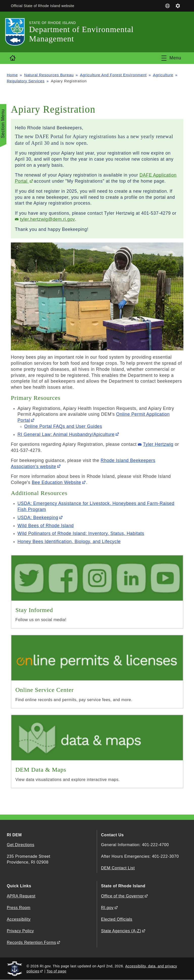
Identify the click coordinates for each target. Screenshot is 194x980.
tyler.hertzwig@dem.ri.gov (47, 219)
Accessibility (19, 919)
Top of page (56, 971)
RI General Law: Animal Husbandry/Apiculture (66, 434)
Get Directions (21, 845)
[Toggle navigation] (171, 58)
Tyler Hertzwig (158, 444)
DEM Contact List (118, 868)
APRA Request (21, 896)
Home (12, 75)
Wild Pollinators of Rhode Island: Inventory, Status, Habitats (81, 533)
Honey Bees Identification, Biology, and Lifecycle (69, 542)
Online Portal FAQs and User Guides (63, 426)
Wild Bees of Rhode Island (46, 526)
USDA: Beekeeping (38, 518)
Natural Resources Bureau (49, 75)
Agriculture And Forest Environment (113, 75)
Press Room (19, 908)
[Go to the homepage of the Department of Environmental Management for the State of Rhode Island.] (18, 32)
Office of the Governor (122, 896)
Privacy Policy (20, 931)
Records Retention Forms (31, 942)
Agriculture (163, 75)
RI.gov (107, 908)
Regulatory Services (26, 81)
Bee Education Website (57, 482)
